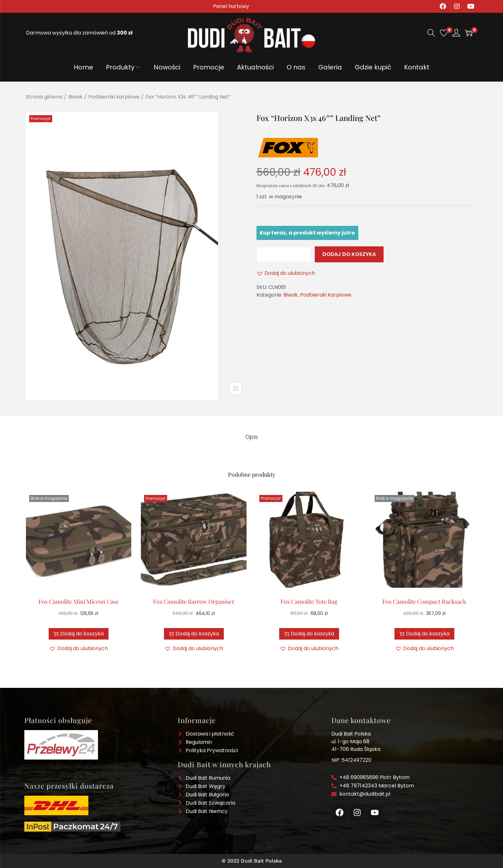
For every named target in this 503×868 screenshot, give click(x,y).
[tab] (252, 437)
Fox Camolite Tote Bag (309, 601)
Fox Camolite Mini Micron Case (79, 601)
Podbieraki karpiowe (114, 97)
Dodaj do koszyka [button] (194, 633)
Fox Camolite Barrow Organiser (194, 601)
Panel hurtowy (231, 6)
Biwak (75, 97)
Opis (252, 437)
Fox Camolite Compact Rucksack (424, 601)
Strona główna (44, 97)
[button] (286, 273)
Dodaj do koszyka (349, 254)
